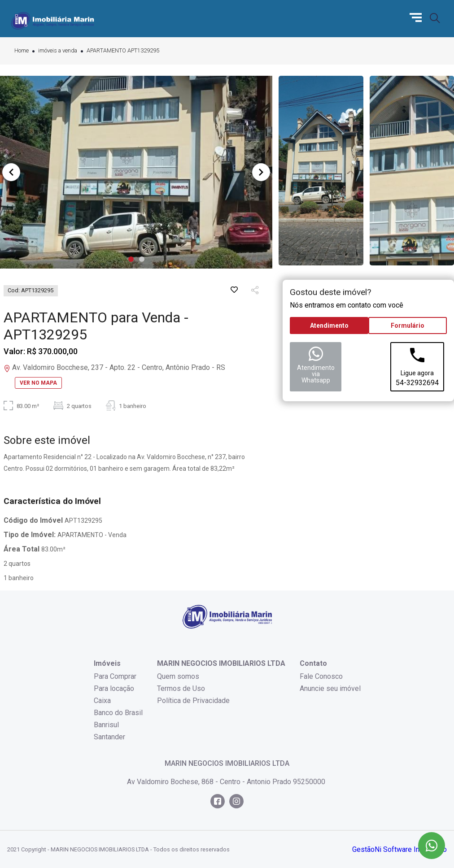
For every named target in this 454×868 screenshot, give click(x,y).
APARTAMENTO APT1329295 (123, 51)
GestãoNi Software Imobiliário (399, 849)
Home (22, 51)
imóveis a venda (58, 51)
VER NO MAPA (38, 383)
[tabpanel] (136, 172)
